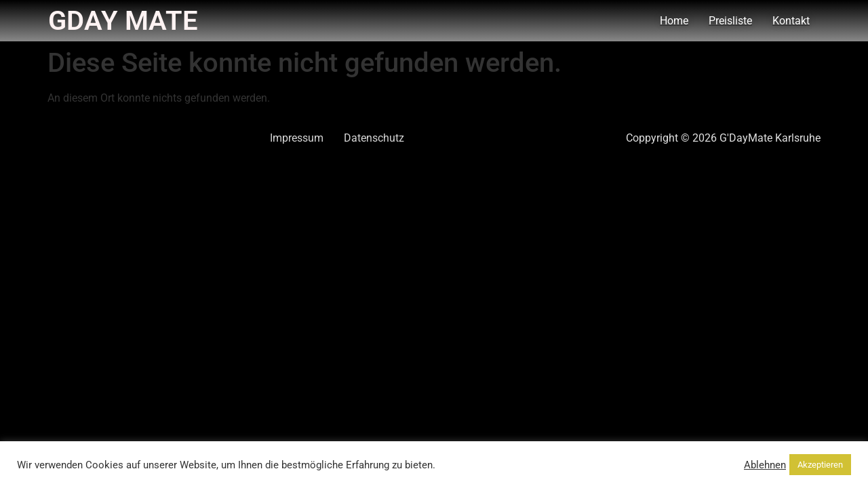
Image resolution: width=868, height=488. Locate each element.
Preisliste (730, 21)
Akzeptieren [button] (820, 465)
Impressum (297, 138)
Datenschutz (374, 138)
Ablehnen (765, 465)
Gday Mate (123, 21)
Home (674, 21)
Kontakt (791, 21)
